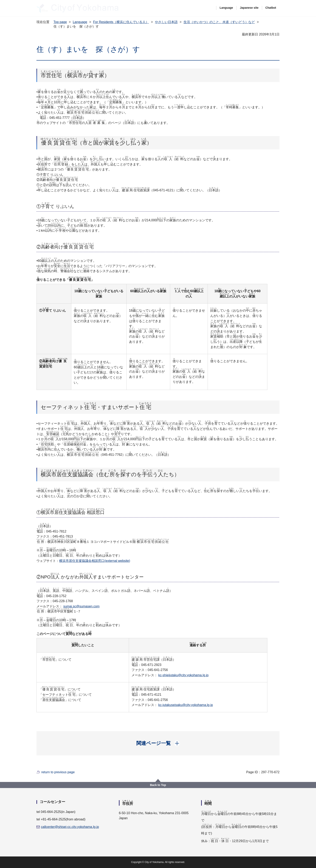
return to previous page (58, 772)
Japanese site (249, 8)
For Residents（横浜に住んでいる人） (121, 22)
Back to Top (158, 785)
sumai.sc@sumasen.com (81, 606)
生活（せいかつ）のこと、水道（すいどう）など (219, 22)
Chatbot (271, 8)
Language (226, 8)
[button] (158, 743)
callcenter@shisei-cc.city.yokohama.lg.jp (70, 827)
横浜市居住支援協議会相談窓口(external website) (95, 561)
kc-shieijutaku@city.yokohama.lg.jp (183, 675)
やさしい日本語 (166, 22)
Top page (60, 22)
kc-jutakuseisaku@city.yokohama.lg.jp (185, 705)
